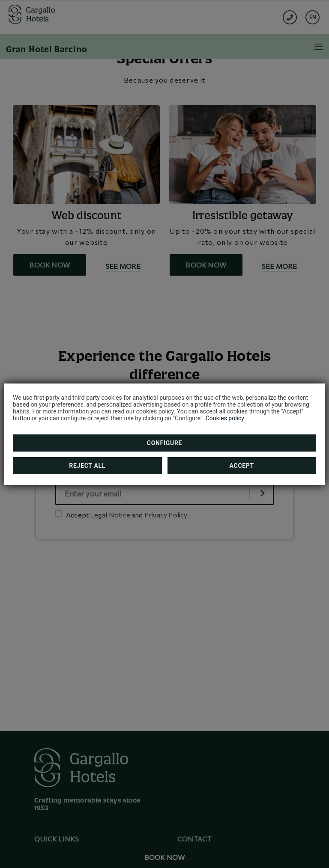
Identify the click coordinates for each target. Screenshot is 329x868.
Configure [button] (164, 443)
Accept (242, 466)
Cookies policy (225, 418)
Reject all (87, 466)
